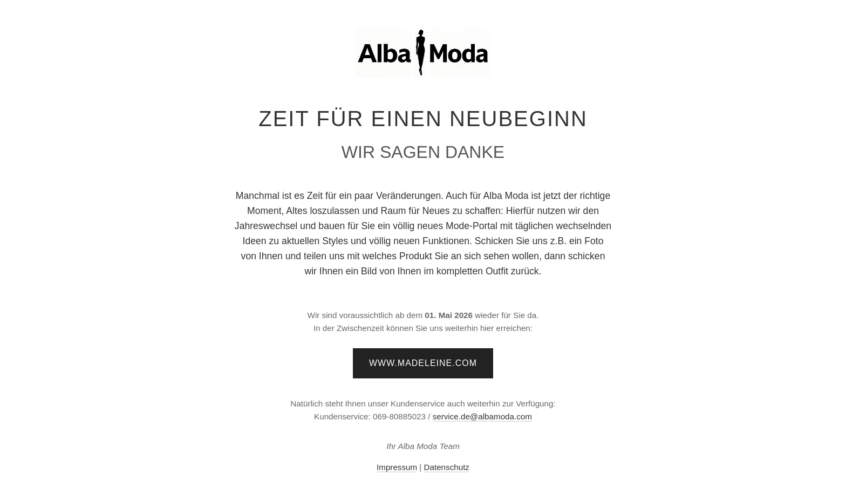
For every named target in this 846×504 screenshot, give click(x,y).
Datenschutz (447, 467)
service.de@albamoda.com (482, 416)
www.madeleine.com (423, 363)
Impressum (397, 467)
